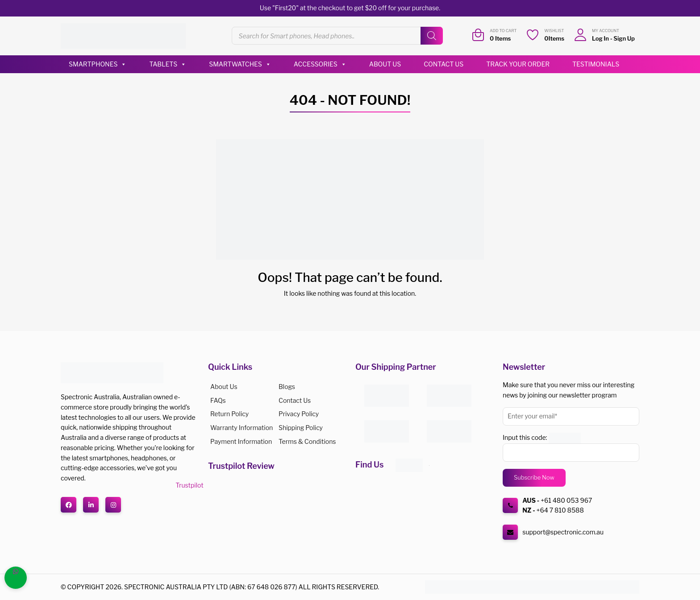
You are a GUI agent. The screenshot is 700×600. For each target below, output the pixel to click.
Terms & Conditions (307, 441)
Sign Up (624, 38)
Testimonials (596, 64)
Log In (600, 38)
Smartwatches (240, 64)
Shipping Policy (301, 428)
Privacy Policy (299, 414)
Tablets (168, 64)
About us (224, 387)
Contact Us (444, 64)
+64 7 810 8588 (560, 510)
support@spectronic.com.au (563, 532)
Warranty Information (242, 428)
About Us (385, 64)
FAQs (218, 400)
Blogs (287, 387)
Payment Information (241, 441)
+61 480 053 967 (566, 500)
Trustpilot (189, 485)
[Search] (432, 36)
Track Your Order (518, 64)
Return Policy (229, 414)
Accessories (320, 64)
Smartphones (98, 64)
